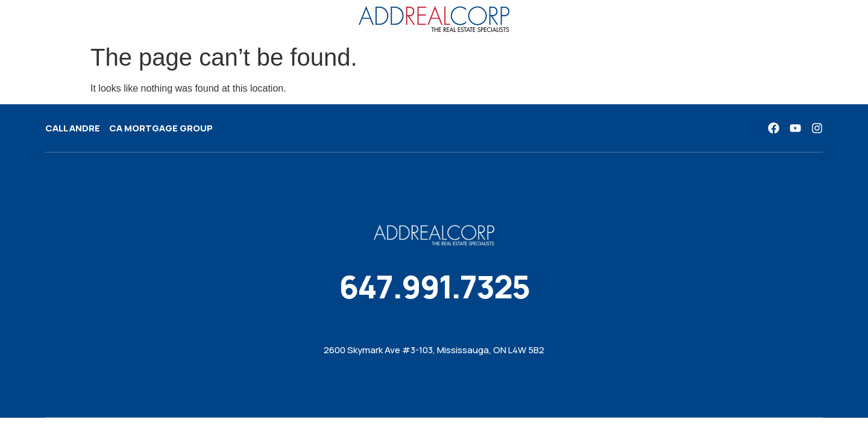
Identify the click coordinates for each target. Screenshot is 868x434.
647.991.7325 (434, 287)
